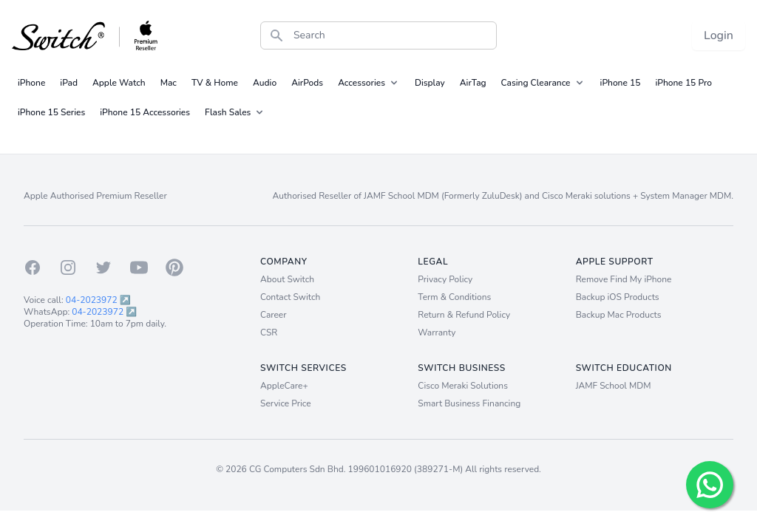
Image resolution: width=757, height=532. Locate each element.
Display (430, 83)
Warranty (437, 332)
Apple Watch (119, 83)
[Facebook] (33, 267)
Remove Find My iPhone (624, 279)
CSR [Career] (269, 332)
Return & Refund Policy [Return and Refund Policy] (464, 315)
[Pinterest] (174, 267)
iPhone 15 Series (51, 112)
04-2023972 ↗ (98, 300)
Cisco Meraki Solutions (463, 386)
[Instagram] (68, 267)
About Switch (287, 279)
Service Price (286, 403)
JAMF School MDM (614, 386)
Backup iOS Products (618, 297)
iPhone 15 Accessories (145, 112)
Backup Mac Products (619, 315)
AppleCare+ (284, 386)
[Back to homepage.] (85, 35)
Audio (265, 83)
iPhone (31, 83)
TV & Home (215, 83)
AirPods (307, 83)
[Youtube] (139, 267)
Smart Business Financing (469, 403)
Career (274, 315)
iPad (69, 83)
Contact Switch (290, 297)
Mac (169, 83)
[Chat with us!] (710, 485)
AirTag (473, 83)
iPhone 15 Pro (683, 83)
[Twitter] (103, 267)
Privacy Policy (445, 279)
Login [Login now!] (719, 35)
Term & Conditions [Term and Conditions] (454, 297)
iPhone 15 (621, 83)
